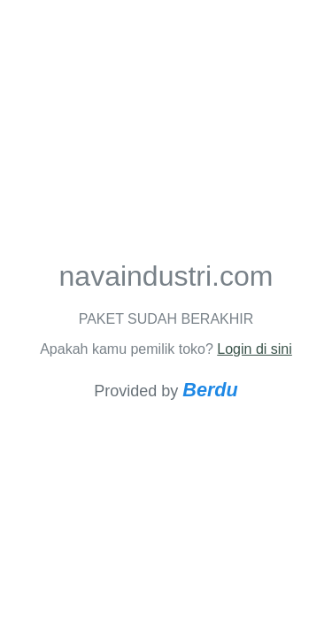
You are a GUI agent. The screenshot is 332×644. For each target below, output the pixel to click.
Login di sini (255, 349)
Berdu (210, 390)
